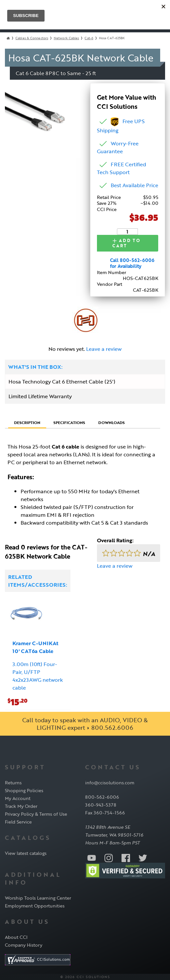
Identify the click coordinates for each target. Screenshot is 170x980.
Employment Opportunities (35, 905)
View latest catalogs (26, 853)
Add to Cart (127, 243)
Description (27, 422)
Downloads (112, 422)
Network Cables (66, 38)
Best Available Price (134, 185)
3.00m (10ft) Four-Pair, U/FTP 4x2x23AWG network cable (38, 676)
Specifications (69, 422)
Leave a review (104, 349)
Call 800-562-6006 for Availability (132, 263)
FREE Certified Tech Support (122, 168)
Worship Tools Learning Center (38, 898)
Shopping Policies (24, 790)
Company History (24, 945)
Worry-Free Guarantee (118, 147)
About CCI (16, 937)
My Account (18, 798)
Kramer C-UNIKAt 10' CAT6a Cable (35, 647)
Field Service (18, 822)
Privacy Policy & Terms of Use (36, 814)
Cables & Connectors (32, 38)
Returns (13, 783)
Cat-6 (89, 38)
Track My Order (21, 806)
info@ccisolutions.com (110, 783)
